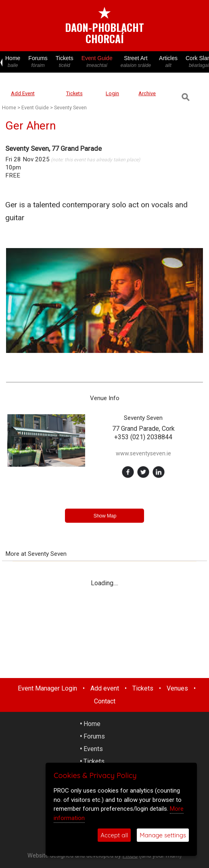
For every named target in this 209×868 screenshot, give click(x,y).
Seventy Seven (70, 107)
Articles (168, 62)
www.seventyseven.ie (143, 454)
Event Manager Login (47, 688)
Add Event (23, 93)
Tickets (65, 62)
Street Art (136, 62)
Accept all (114, 835)
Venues (177, 688)
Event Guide (97, 62)
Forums (38, 62)
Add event (105, 688)
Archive (147, 93)
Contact (105, 701)
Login (112, 93)
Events (93, 749)
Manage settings (163, 835)
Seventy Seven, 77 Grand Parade (53, 148)
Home (13, 62)
